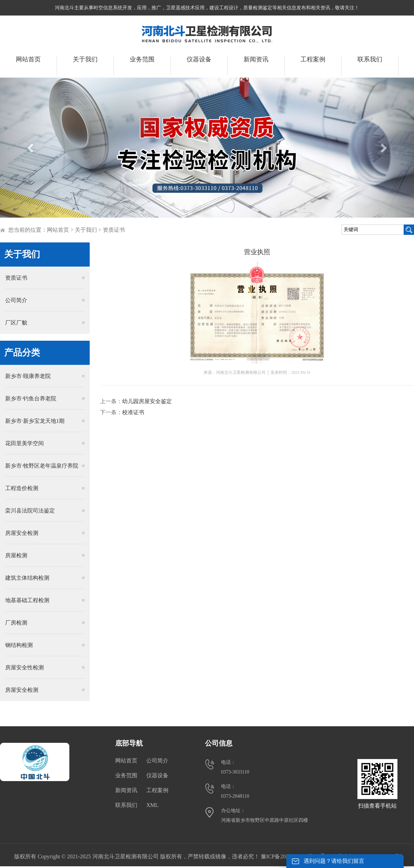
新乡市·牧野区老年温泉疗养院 (42, 466)
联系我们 (370, 59)
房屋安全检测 (22, 533)
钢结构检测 (19, 645)
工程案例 (313, 59)
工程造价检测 (22, 488)
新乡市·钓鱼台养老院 (31, 398)
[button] (31, 148)
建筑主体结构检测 (27, 578)
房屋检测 (16, 555)
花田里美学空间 (24, 443)
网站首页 (28, 59)
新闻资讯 (256, 59)
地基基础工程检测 (27, 600)
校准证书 (133, 412)
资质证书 (114, 230)
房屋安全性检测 (24, 667)
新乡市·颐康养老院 (28, 376)
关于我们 (85, 59)
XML (152, 805)
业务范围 (142, 59)
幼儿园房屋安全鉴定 (147, 401)
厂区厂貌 (16, 323)
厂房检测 (16, 623)
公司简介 (16, 300)
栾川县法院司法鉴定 (30, 511)
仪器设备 (199, 59)
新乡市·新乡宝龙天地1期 (35, 421)
